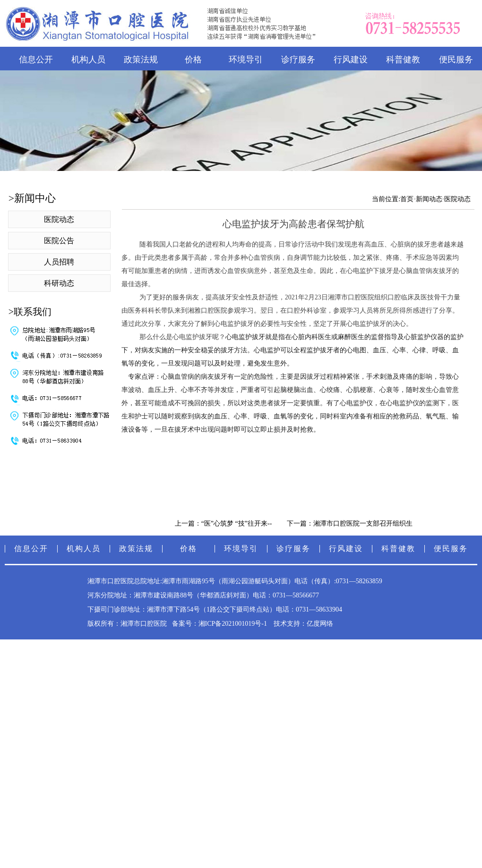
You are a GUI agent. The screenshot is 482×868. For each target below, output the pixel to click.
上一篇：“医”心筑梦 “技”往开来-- (224, 523)
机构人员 (88, 60)
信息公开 (36, 60)
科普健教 (403, 60)
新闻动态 (429, 199)
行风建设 (351, 60)
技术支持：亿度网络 (303, 624)
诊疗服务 (298, 60)
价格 (193, 60)
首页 (407, 199)
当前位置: (386, 199)
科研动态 (59, 283)
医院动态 (59, 219)
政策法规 (141, 60)
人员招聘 (59, 262)
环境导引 (246, 60)
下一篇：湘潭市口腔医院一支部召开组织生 (350, 523)
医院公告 (59, 241)
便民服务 (451, 549)
